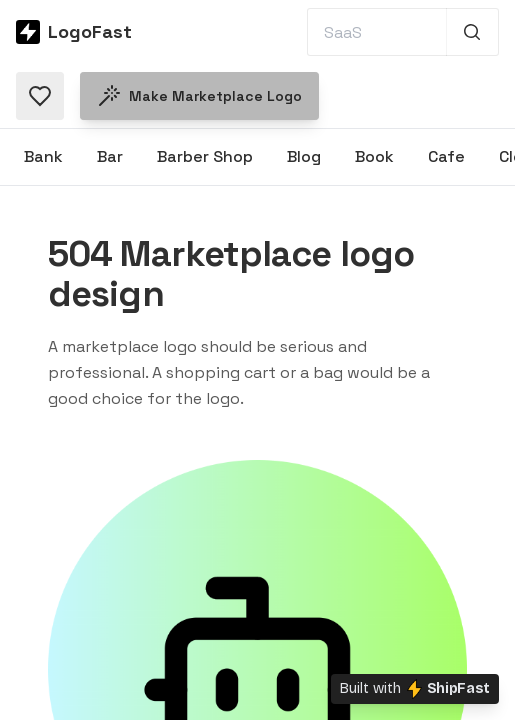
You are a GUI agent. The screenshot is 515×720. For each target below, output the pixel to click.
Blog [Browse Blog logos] (304, 156)
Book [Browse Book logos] (374, 156)
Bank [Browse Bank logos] (43, 156)
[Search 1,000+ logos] (472, 32)
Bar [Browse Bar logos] (110, 156)
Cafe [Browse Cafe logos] (446, 156)
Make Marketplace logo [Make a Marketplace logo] (199, 96)
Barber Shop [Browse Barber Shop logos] (205, 156)
